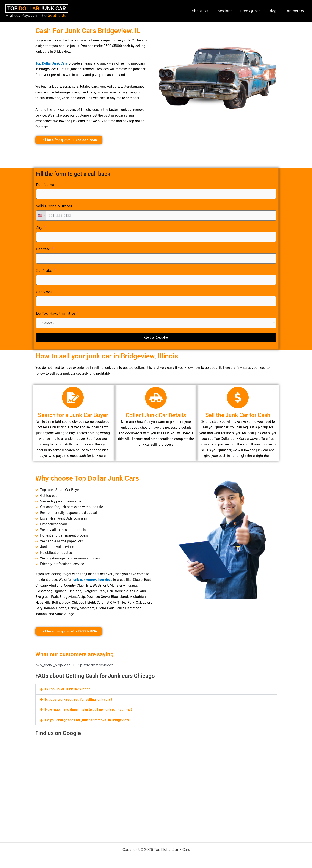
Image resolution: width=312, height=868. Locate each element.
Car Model (45, 292)
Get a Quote (156, 337)
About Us (205, 11)
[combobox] (41, 215)
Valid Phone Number (54, 206)
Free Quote (253, 11)
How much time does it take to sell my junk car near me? (89, 709)
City (39, 228)
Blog (274, 11)
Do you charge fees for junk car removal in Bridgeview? (88, 720)
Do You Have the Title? (56, 313)
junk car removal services (92, 580)
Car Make (44, 271)
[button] (156, 689)
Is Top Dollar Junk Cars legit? (68, 689)
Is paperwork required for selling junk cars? (79, 699)
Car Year (43, 249)
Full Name (45, 185)
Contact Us (295, 11)
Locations (228, 11)
